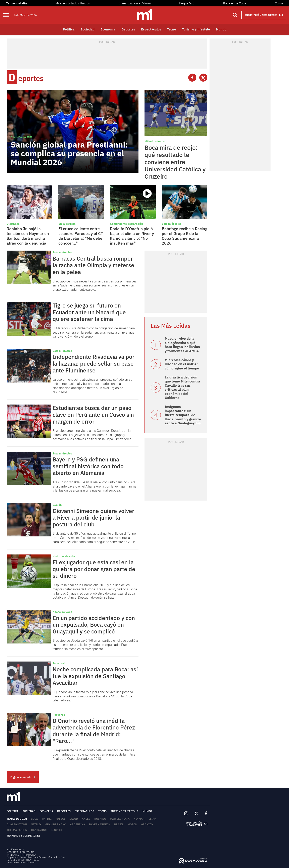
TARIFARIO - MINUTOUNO (21, 855)
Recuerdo (59, 715)
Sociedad (88, 29)
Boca (34, 819)
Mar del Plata (120, 819)
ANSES (86, 819)
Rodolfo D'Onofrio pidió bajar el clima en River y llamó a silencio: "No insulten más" (132, 236)
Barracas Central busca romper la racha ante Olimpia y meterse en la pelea (93, 265)
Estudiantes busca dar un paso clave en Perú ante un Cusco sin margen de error (93, 415)
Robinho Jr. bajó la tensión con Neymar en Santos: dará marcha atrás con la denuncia (28, 236)
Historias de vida (64, 556)
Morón (132, 824)
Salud (74, 819)
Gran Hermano (56, 824)
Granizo (147, 824)
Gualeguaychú (17, 824)
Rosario (100, 819)
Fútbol (61, 819)
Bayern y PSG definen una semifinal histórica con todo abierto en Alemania (88, 466)
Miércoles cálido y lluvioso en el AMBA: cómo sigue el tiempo (182, 364)
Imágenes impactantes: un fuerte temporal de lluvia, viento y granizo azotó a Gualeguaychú (183, 415)
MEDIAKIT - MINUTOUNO (20, 852)
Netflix (36, 824)
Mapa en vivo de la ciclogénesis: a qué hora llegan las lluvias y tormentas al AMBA (182, 345)
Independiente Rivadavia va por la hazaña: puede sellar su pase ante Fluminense (94, 363)
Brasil (119, 824)
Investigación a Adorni (135, 3)
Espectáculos (151, 29)
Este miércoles (171, 224)
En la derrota (67, 224)
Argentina (78, 824)
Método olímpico (155, 141)
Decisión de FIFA (22, 137)
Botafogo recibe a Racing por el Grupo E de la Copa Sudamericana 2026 (185, 236)
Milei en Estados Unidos (73, 3)
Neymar (139, 819)
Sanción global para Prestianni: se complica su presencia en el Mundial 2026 (69, 153)
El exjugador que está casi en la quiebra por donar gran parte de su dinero (94, 569)
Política (69, 29)
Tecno (172, 29)
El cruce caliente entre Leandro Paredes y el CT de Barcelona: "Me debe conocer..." (81, 236)
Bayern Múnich (100, 824)
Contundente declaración (126, 224)
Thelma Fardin (17, 830)
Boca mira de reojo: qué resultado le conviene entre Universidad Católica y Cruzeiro (175, 162)
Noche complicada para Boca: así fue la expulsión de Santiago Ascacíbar (95, 676)
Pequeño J (187, 3)
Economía (108, 29)
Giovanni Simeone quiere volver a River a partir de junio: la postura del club (93, 518)
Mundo (221, 29)
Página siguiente (23, 777)
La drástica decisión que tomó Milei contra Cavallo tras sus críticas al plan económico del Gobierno (182, 387)
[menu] (9, 15)
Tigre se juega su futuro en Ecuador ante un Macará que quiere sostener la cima (89, 312)
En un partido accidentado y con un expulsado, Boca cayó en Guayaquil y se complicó (94, 625)
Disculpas (13, 224)
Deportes (128, 29)
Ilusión (57, 505)
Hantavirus (39, 830)
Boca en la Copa (235, 3)
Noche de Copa (62, 612)
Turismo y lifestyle (196, 29)
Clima (279, 3)
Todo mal (59, 663)
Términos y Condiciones (23, 836)
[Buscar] (235, 15)
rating (47, 819)
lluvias (57, 830)
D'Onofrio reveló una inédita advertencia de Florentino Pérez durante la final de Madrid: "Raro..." (94, 731)
